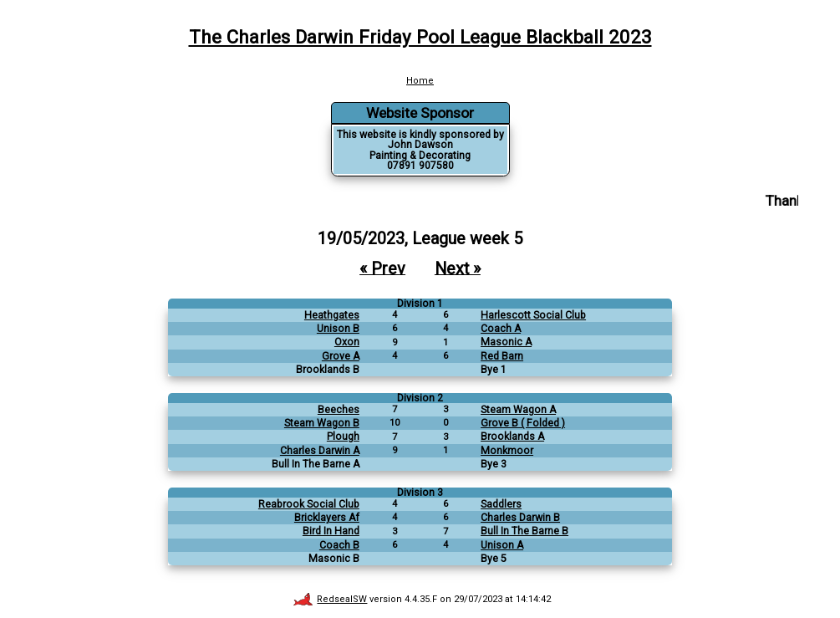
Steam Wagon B (322, 423)
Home (420, 81)
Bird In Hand (331, 531)
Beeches (339, 410)
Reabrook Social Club (309, 504)
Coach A (501, 329)
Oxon (347, 342)
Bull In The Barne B (524, 531)
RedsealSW (330, 599)
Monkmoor (507, 451)
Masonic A (506, 342)
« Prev (382, 268)
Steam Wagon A (518, 410)
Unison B (338, 329)
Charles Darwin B (520, 518)
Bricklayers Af (327, 518)
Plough (343, 437)
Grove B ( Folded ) (523, 423)
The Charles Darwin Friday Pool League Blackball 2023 (420, 37)
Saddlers (501, 504)
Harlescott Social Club (533, 315)
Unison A (502, 545)
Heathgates (332, 315)
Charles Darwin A (320, 451)
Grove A (341, 356)
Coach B (339, 545)
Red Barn (502, 356)
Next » (458, 268)
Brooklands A (512, 437)
